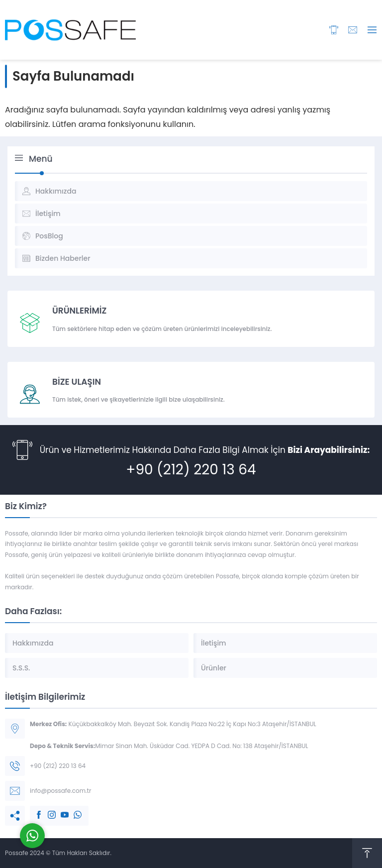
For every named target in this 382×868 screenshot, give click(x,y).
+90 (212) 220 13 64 (191, 470)
